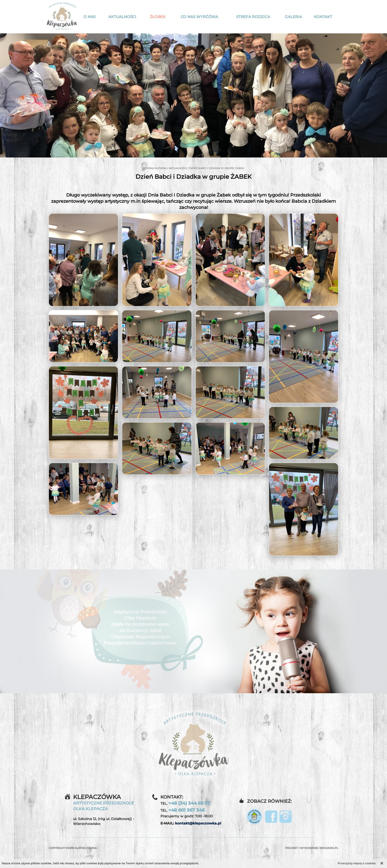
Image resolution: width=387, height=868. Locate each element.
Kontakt (323, 17)
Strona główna (155, 168)
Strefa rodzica (253, 17)
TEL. (185, 803)
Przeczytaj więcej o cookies (357, 863)
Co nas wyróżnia (199, 17)
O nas (89, 17)
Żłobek (158, 17)
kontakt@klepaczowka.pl (198, 823)
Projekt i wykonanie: (312, 848)
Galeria (293, 17)
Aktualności (122, 17)
